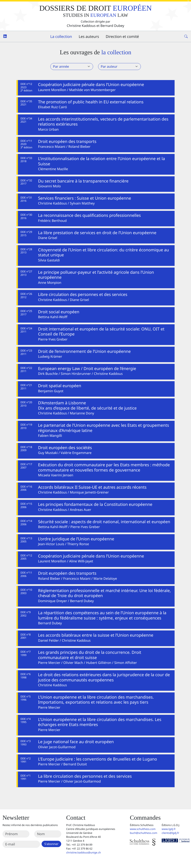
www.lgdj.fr (169, 829)
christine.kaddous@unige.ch (84, 853)
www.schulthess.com (143, 829)
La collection (61, 36)
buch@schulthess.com (144, 833)
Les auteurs (89, 36)
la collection (116, 52)
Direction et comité (122, 36)
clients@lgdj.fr (170, 833)
